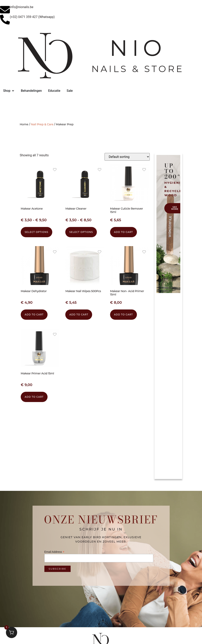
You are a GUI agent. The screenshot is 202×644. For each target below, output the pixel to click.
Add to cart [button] (123, 232)
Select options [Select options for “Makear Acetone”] (36, 232)
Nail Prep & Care (42, 124)
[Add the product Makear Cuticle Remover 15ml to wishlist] (144, 170)
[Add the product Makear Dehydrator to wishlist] (55, 252)
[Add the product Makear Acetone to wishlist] (55, 170)
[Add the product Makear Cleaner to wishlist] (100, 170)
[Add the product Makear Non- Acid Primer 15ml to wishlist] (144, 252)
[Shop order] (127, 157)
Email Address (54, 552)
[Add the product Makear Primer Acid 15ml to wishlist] (55, 335)
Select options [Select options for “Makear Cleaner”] (81, 232)
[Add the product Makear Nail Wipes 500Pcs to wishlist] (100, 252)
